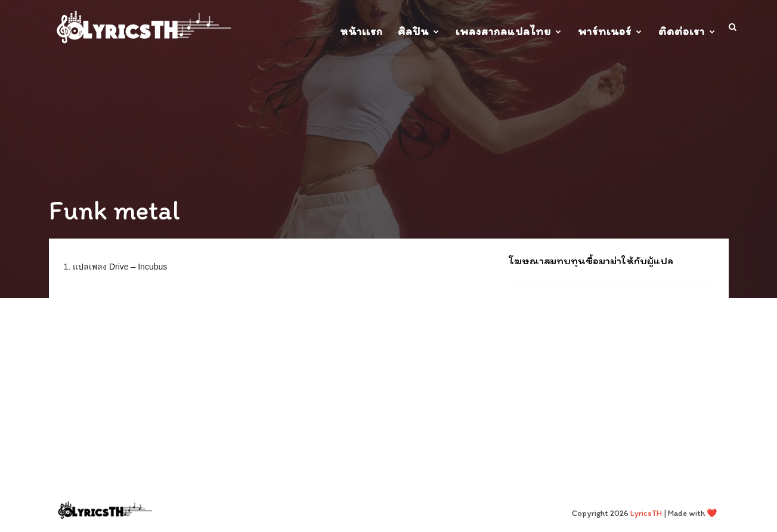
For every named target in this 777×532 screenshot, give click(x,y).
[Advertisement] (611, 367)
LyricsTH (646, 513)
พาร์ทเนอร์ (605, 31)
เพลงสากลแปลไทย (503, 31)
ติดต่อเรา (682, 31)
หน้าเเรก (361, 31)
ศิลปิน (413, 31)
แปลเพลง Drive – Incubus (120, 267)
